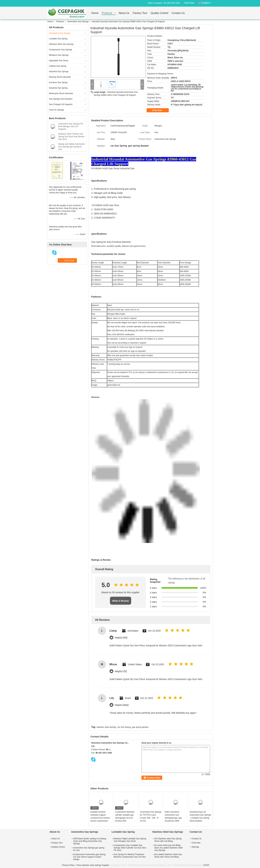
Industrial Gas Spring (58, 88)
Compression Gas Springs (61, 50)
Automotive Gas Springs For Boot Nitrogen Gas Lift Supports (71, 126)
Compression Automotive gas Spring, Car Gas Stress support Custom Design (89, 857)
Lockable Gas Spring (58, 39)
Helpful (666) (122, 705)
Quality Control (160, 13)
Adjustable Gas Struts (59, 61)
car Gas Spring (124, 727)
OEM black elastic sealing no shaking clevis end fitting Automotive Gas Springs (90, 841)
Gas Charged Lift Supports (61, 104)
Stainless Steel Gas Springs (61, 44)
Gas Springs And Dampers (61, 99)
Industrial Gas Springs (59, 72)
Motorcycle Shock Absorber (61, 93)
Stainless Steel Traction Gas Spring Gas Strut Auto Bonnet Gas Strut (71, 137)
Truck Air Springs (56, 110)
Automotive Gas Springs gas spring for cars (89, 849)
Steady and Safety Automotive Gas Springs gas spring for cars (72, 147)
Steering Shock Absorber (60, 77)
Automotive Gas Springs (78, 22)
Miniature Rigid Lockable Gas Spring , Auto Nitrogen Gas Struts (130, 840)
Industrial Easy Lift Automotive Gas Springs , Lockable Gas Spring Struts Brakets (200, 816)
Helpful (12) (121, 671)
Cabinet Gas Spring (58, 66)
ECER (206, 865)
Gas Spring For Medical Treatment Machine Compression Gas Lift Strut (130, 856)
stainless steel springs (106, 727)
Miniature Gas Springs (59, 55)
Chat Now (189, 3)
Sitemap (195, 847)
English (207, 2)
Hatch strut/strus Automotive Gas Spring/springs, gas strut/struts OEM (173, 816)
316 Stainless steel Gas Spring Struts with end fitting (168, 840)
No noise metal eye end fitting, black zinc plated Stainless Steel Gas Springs (169, 848)
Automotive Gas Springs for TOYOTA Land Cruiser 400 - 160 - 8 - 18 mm (151, 816)
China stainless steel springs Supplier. (93, 865)
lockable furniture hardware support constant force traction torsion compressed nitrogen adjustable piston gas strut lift (100, 819)
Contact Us (178, 13)
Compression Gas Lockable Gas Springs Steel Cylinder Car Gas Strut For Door (130, 848)
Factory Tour (140, 13)
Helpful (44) (121, 638)
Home (95, 13)
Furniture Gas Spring (58, 82)
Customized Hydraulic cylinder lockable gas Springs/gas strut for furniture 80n (125, 816)
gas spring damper (140, 727)
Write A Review (121, 601)
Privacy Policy (68, 865)
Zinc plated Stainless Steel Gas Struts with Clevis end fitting (168, 856)
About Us (124, 13)
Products (107, 13)
